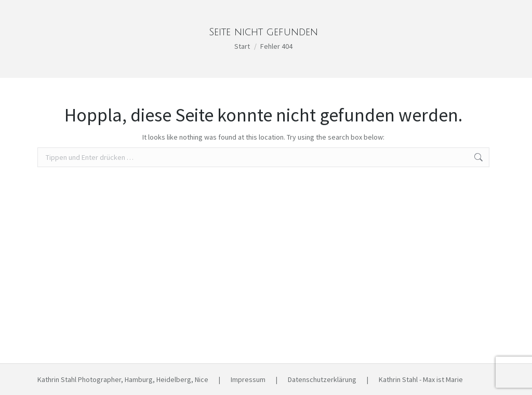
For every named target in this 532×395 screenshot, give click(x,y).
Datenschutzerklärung (322, 379)
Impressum (248, 379)
